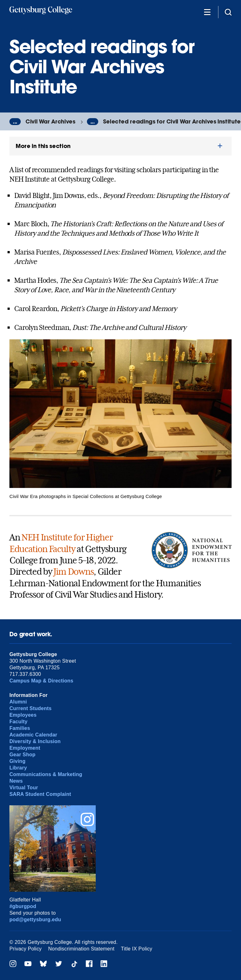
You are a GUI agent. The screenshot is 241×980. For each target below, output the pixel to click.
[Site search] (228, 12)
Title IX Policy (137, 949)
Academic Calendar (33, 735)
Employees (23, 715)
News (16, 781)
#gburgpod (23, 906)
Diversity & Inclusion (35, 741)
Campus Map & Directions (41, 681)
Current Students (31, 708)
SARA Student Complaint (40, 794)
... (15, 122)
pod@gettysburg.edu (35, 920)
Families (20, 728)
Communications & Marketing (46, 774)
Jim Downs (73, 572)
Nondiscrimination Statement (81, 949)
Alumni (18, 702)
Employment (25, 748)
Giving (17, 761)
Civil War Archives (50, 121)
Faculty (19, 722)
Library (18, 768)
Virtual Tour (24, 788)
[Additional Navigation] (207, 12)
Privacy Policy (26, 949)
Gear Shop (22, 755)
